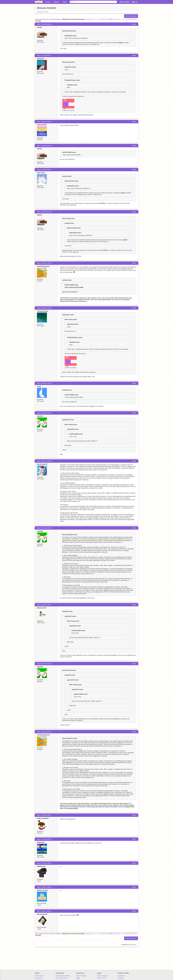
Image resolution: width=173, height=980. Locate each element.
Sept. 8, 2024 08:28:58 (44, 24)
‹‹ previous (88, 19)
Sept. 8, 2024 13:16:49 (44, 308)
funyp (39, 386)
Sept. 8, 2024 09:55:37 (44, 170)
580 (132, 19)
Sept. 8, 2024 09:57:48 (44, 212)
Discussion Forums (42, 19)
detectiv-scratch (42, 890)
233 (117, 19)
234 (119, 19)
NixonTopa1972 (42, 464)
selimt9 (39, 27)
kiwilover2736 (42, 608)
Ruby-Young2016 (43, 818)
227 (100, 19)
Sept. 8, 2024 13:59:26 (44, 664)
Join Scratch (124, 2)
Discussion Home (43, 12)
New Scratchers (56, 19)
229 (105, 19)
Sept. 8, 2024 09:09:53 (44, 122)
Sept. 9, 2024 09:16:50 (44, 839)
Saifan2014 (41, 842)
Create (48, 2)
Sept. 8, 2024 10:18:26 (44, 263)
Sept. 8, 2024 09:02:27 (44, 56)
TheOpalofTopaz (43, 311)
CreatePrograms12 (43, 266)
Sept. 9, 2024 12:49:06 (44, 887)
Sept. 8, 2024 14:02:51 (44, 732)
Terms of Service (102, 976)
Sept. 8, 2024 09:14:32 (44, 146)
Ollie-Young (41, 173)
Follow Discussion (131, 16)
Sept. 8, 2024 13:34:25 (44, 413)
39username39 (42, 914)
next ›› (136, 19)
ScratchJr (121, 978)
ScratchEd (121, 976)
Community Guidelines (63, 976)
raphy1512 (40, 59)
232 (114, 19)
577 (124, 19)
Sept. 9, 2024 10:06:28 (44, 863)
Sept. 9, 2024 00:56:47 (44, 815)
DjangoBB (133, 945)
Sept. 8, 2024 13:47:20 (44, 528)
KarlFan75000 (42, 125)
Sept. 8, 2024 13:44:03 (44, 461)
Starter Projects (81, 976)
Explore (56, 2)
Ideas (65, 2)
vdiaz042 (40, 416)
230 (108, 19)
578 (126, 19)
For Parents (39, 978)
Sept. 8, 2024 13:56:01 (44, 605)
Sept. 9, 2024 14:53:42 (44, 911)
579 (129, 19)
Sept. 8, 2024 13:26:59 (44, 383)
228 (102, 19)
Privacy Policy (102, 978)
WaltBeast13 (41, 866)
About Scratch (39, 976)
